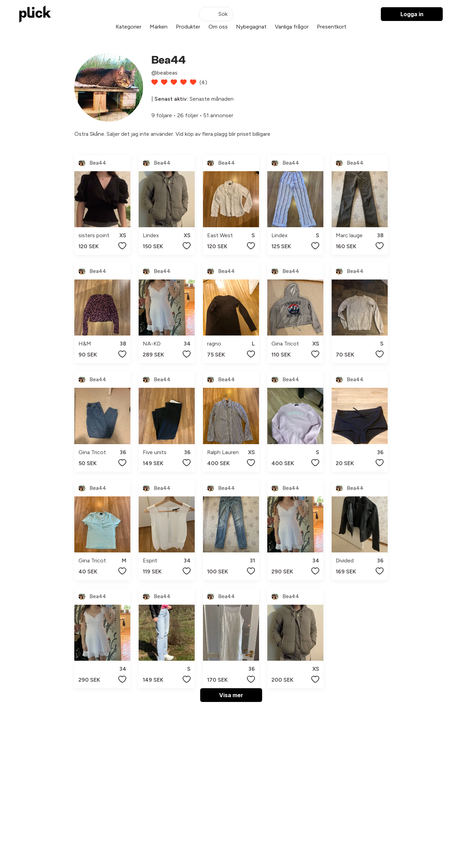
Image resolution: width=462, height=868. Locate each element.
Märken (159, 27)
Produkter (188, 27)
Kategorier (128, 27)
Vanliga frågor (292, 27)
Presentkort (332, 27)
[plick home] (35, 14)
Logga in (412, 14)
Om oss (218, 27)
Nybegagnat (251, 27)
